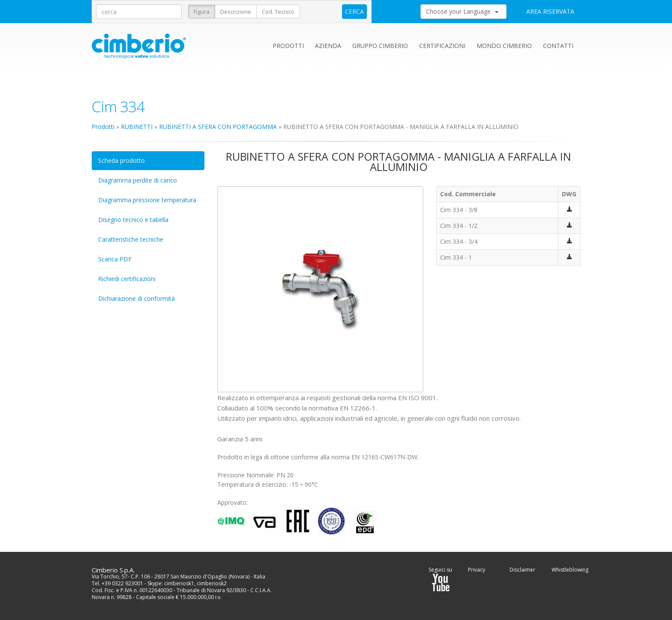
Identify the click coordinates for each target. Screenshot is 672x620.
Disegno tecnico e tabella (133, 220)
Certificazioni (442, 46)
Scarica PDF (115, 259)
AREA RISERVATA (550, 11)
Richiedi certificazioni (127, 279)
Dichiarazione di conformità (136, 298)
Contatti (558, 46)
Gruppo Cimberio (380, 46)
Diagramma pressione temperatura (147, 200)
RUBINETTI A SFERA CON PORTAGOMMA (218, 127)
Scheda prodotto (121, 160)
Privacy (477, 570)
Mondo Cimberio (504, 46)
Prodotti (288, 46)
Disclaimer (522, 570)
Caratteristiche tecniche (131, 239)
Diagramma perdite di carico (138, 180)
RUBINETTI (137, 127)
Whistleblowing (570, 570)
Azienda (328, 46)
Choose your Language (462, 11)
